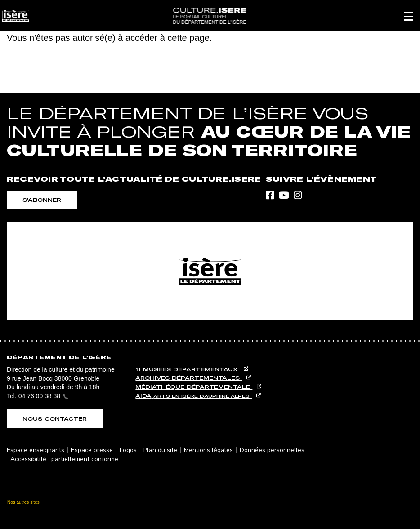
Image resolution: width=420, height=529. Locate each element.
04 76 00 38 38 (43, 396)
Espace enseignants (36, 450)
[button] (409, 16)
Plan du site (160, 450)
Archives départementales (189, 378)
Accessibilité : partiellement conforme (64, 459)
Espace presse (92, 450)
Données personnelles (272, 450)
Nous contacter (55, 419)
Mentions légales (208, 450)
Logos (128, 450)
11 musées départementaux (187, 369)
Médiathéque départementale (194, 387)
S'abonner (42, 200)
